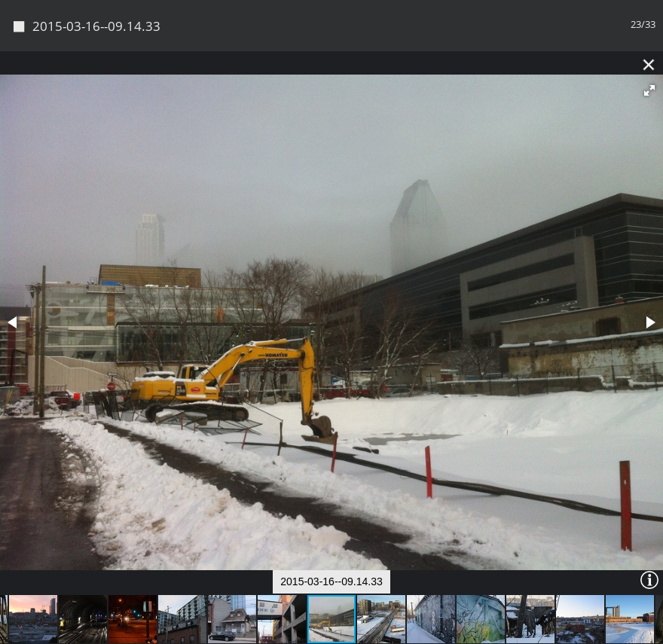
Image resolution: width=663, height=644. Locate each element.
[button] (649, 40)
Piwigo (357, 627)
